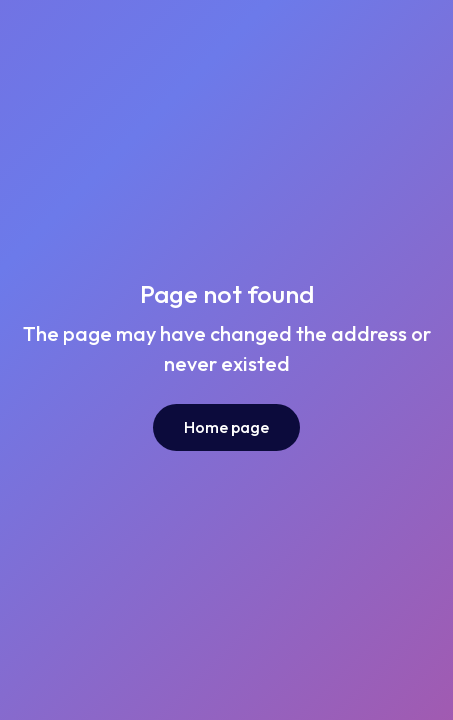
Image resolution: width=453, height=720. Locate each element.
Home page (226, 427)
